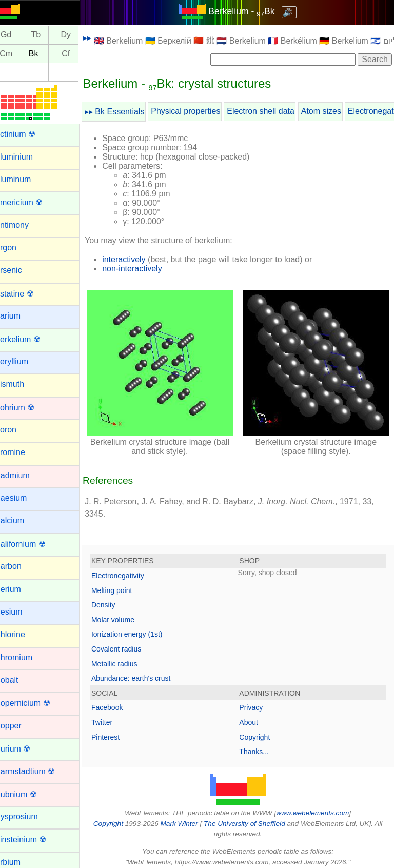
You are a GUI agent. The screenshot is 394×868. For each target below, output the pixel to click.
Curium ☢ (25, 749)
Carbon (21, 566)
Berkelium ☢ (30, 339)
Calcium (22, 520)
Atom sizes (334, 111)
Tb (48, 35)
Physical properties (198, 111)
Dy (78, 35)
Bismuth (22, 384)
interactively (136, 259)
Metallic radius (127, 657)
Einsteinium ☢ (33, 840)
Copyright (261, 731)
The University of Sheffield (251, 817)
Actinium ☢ (28, 134)
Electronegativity (131, 569)
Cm (19, 54)
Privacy (258, 701)
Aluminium (26, 157)
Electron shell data (273, 111)
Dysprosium (29, 816)
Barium (20, 316)
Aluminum (25, 179)
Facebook (120, 701)
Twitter (115, 716)
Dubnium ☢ (28, 794)
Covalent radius (129, 643)
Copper (21, 726)
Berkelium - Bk (248, 11)
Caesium (23, 498)
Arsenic (21, 270)
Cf (78, 54)
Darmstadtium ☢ (37, 771)
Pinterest (118, 731)
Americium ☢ (31, 202)
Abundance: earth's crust (144, 672)
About (255, 716)
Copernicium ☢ (35, 703)
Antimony (24, 225)
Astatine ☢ (27, 294)
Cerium (21, 589)
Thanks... (261, 745)
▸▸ (100, 38)
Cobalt (19, 680)
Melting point (124, 584)
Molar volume (126, 613)
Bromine (23, 452)
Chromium (26, 657)
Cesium (21, 612)
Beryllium (24, 361)
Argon (18, 248)
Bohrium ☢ (27, 408)
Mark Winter (185, 817)
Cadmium (25, 475)
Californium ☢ (33, 544)
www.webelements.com (319, 807)
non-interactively (145, 269)
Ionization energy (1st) (140, 628)
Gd (19, 35)
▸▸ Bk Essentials (127, 112)
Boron (18, 430)
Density (116, 599)
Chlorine (23, 634)
